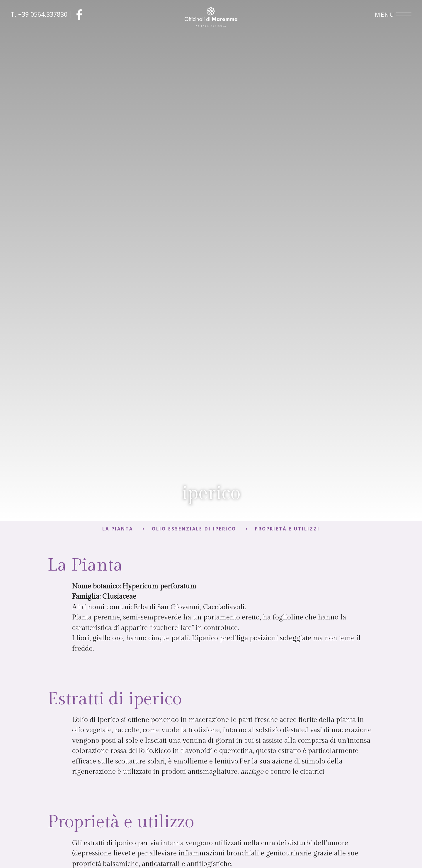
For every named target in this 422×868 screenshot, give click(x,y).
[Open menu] (404, 15)
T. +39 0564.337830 (39, 14)
